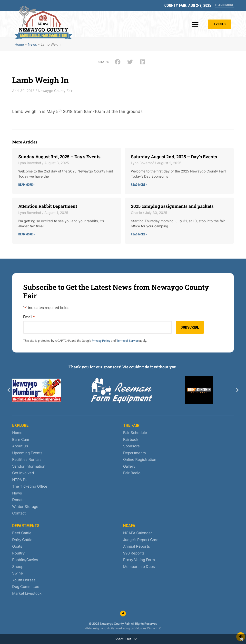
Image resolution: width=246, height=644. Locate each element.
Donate (18, 500)
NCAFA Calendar (138, 533)
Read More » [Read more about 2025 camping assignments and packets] (139, 234)
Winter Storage (25, 507)
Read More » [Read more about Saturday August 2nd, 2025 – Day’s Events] (139, 185)
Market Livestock (27, 593)
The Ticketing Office (30, 486)
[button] (195, 24)
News (32, 44)
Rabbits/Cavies (25, 560)
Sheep (18, 567)
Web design (93, 628)
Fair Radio (132, 473)
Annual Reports (137, 546)
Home (19, 44)
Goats (17, 546)
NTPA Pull (21, 480)
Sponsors (131, 446)
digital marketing (118, 628)
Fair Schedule (135, 433)
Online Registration (140, 459)
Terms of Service (128, 341)
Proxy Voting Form (139, 560)
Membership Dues (139, 567)
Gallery (129, 466)
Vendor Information (29, 466)
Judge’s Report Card (141, 540)
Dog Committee (26, 587)
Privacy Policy (101, 341)
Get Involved (23, 473)
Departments (134, 453)
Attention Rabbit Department (48, 206)
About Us (20, 446)
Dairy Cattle (22, 540)
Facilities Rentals (27, 459)
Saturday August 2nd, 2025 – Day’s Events (174, 157)
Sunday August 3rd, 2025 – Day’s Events (59, 157)
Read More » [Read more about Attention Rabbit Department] (26, 234)
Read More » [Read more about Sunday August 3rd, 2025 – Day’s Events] (26, 185)
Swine (18, 573)
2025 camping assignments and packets (172, 206)
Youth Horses (24, 580)
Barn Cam (21, 439)
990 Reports (134, 553)
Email (29, 317)
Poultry (18, 553)
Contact (19, 513)
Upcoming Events (27, 453)
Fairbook (131, 439)
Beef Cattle (22, 533)
